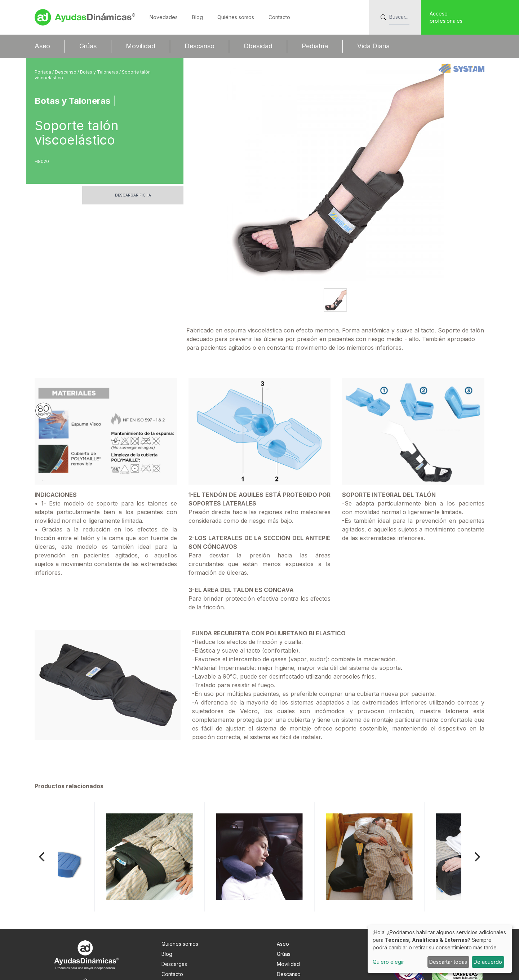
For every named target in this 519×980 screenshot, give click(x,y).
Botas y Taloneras (100, 72)
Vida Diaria (373, 46)
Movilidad (141, 46)
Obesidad (258, 46)
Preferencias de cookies (191, 955)
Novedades (164, 17)
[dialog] (440, 949)
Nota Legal (174, 935)
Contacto (279, 17)
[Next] (476, 808)
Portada (43, 72)
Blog (198, 17)
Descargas (174, 915)
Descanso (199, 46)
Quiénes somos (236, 17)
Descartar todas (448, 962)
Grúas (88, 46)
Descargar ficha (133, 195)
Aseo (42, 46)
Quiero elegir (388, 962)
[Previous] (43, 808)
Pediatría (315, 46)
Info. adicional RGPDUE (189, 945)
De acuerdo (488, 962)
